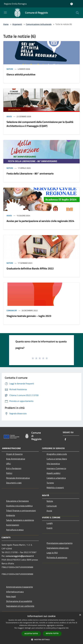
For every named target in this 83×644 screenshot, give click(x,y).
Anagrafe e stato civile (57, 454)
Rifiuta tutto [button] (52, 633)
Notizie (10, 69)
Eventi (50, 528)
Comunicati (12, 310)
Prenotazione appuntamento (60, 543)
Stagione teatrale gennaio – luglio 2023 (29, 316)
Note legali (11, 596)
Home (6, 24)
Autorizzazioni (13, 525)
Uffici (8, 464)
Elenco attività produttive (21, 74)
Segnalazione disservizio (58, 548)
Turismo (50, 483)
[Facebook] (65, 440)
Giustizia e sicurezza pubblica (19, 506)
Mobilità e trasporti (55, 487)
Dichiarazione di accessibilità (19, 601)
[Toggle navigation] (5, 12)
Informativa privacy (15, 592)
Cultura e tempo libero (57, 459)
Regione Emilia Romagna (15, 4)
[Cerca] (77, 13)
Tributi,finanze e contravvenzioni (21, 510)
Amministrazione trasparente (19, 587)
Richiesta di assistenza (57, 557)
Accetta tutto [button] (31, 634)
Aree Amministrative (16, 459)
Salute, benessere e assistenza (20, 520)
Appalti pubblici (54, 473)
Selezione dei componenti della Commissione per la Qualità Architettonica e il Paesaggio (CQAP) (40, 124)
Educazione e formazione (17, 501)
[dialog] (41, 628)
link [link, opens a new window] (67, 628)
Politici (9, 473)
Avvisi (9, 116)
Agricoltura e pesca (15, 530)
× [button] (80, 615)
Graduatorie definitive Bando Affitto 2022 (30, 268)
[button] (41, 639)
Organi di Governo (14, 454)
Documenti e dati (14, 483)
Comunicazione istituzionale (39, 24)
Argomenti (17, 24)
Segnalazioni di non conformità (20, 606)
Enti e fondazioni (14, 468)
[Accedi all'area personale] (72, 4)
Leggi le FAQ (52, 553)
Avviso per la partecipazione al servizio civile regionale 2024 (40, 221)
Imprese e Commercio (56, 468)
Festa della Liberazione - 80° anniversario (30, 173)
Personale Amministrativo (18, 478)
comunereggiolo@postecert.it (20, 556)
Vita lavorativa (53, 464)
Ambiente (11, 515)
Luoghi (50, 523)
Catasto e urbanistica (56, 478)
